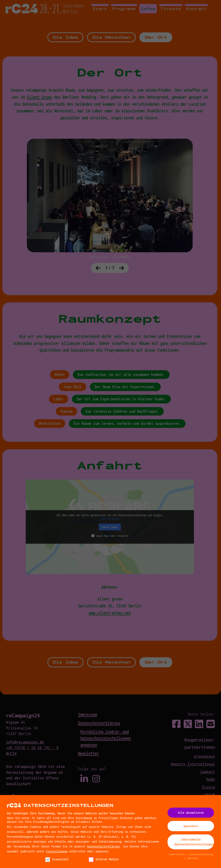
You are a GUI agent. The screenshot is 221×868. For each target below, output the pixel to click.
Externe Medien (104, 861)
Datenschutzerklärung (103, 848)
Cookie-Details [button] (177, 856)
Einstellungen (57, 853)
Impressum (192, 860)
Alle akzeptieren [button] (191, 814)
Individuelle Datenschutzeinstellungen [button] (194, 844)
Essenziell (57, 861)
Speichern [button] (191, 828)
